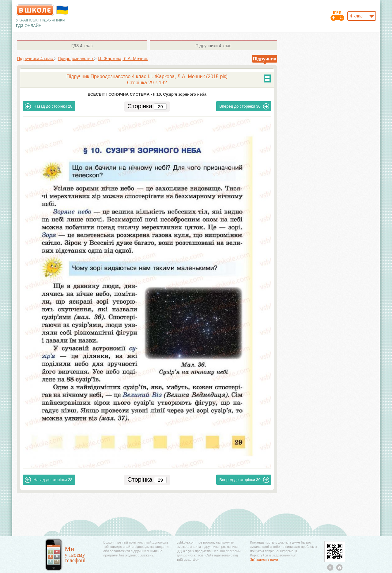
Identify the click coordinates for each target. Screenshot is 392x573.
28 (49, 106)
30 (244, 106)
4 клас (82, 46)
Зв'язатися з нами (264, 560)
